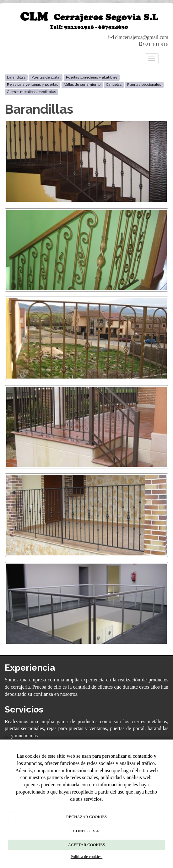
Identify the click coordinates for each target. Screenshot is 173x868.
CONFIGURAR (86, 831)
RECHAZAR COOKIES (87, 817)
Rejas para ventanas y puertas (32, 85)
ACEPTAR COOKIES (87, 845)
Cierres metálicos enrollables (31, 92)
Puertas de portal (46, 78)
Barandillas (16, 78)
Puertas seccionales (144, 85)
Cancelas (114, 85)
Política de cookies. (86, 857)
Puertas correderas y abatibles (92, 78)
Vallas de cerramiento (82, 85)
